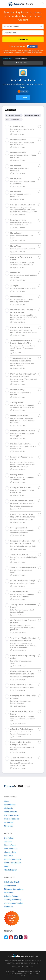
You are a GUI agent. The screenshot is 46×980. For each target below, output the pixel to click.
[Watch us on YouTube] (11, 937)
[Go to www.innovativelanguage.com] (23, 956)
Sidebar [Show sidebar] (23, 63)
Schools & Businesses (13, 863)
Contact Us (8, 907)
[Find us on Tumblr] (21, 937)
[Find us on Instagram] (26, 937)
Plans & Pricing (10, 852)
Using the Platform (11, 896)
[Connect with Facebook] (32, 46)
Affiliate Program (10, 870)
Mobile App (8, 826)
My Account (9, 893)
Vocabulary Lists (10, 812)
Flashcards (8, 808)
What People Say (11, 849)
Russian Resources (12, 819)
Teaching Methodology (13, 900)
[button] (42, 4)
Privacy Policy (35, 51)
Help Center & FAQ (12, 882)
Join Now (23, 39)
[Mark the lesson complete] (40, 127)
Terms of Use (27, 51)
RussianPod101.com (31, 963)
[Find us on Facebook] (16, 937)
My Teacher (9, 822)
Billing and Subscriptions (14, 889)
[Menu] (4, 4)
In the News (9, 856)
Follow (24, 98)
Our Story (8, 842)
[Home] (21, 6)
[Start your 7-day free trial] (12, 918)
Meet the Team (10, 845)
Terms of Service (33, 973)
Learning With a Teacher (13, 903)
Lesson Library (7, 59)
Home (6, 801)
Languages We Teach (12, 859)
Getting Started (10, 886)
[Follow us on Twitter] (6, 937)
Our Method (9, 838)
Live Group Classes (12, 815)
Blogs (6, 866)
